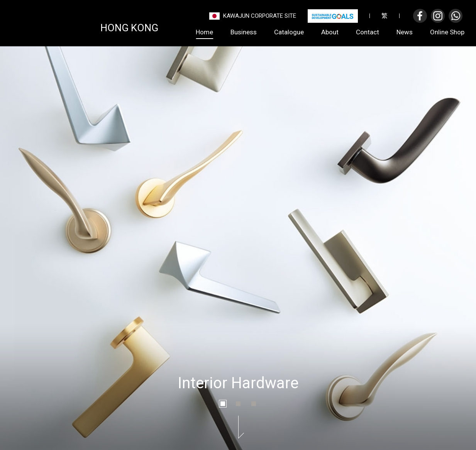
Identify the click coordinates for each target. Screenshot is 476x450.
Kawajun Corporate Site (260, 16)
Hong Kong (129, 27)
